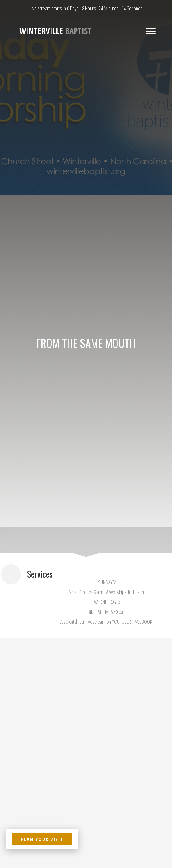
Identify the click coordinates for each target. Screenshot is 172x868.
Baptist (55, 31)
